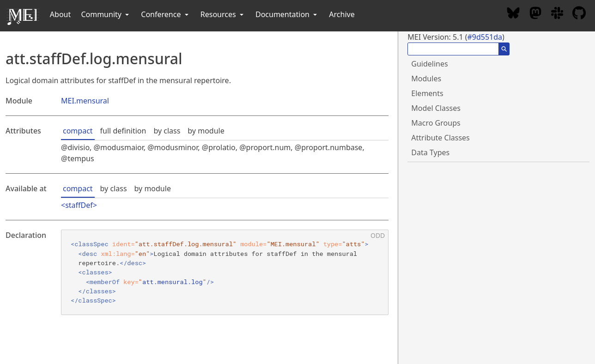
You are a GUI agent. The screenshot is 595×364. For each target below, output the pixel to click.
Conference (165, 14)
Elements (427, 93)
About (60, 14)
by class (167, 131)
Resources (223, 14)
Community (106, 14)
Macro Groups (436, 123)
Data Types (430, 152)
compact (78, 131)
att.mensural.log (173, 282)
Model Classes (436, 108)
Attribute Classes (440, 138)
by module (206, 131)
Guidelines (429, 64)
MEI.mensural (85, 101)
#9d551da (485, 37)
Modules (426, 79)
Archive (342, 14)
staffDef (79, 205)
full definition (123, 131)
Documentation (287, 14)
